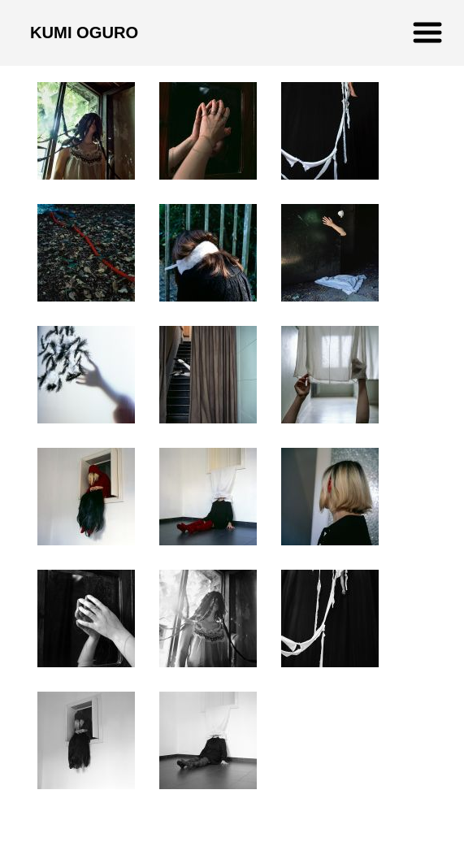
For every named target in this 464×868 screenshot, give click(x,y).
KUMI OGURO (84, 33)
